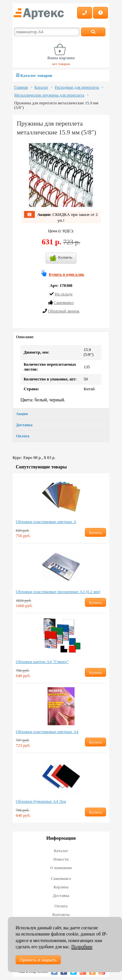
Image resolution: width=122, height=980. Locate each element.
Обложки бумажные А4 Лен (41, 801)
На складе (64, 294)
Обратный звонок (64, 311)
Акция (22, 414)
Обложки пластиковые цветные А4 (47, 732)
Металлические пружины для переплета (49, 95)
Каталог (41, 87)
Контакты (61, 914)
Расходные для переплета (77, 87)
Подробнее (82, 947)
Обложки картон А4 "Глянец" (42, 662)
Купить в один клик (67, 274)
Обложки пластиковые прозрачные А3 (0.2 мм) (58, 592)
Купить (61, 258)
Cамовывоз (64, 302)
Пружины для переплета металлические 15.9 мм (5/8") (56, 105)
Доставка (24, 425)
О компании (61, 868)
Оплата (23, 436)
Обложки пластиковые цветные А (46, 522)
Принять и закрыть (38, 960)
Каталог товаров (34, 75)
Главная (21, 87)
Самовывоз (61, 878)
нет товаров (61, 64)
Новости (61, 859)
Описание (25, 337)
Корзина (61, 887)
